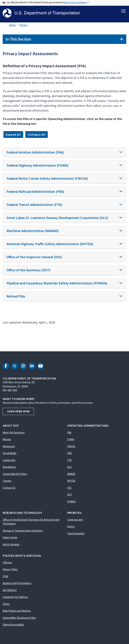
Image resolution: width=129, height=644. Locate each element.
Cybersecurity (75, 520)
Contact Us (9, 488)
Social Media (10, 453)
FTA (69, 460)
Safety (71, 526)
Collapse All (37, 135)
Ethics (6, 604)
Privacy (23, 25)
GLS (69, 467)
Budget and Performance (17, 583)
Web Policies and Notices (17, 611)
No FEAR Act (10, 590)
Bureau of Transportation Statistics (23, 531)
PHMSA (71, 502)
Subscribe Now (18, 411)
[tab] (64, 152)
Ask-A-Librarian (13, 544)
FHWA (71, 439)
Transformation (76, 533)
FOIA (5, 576)
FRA (69, 453)
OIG (69, 488)
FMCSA (71, 446)
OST (70, 495)
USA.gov (7, 562)
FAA (69, 432)
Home (12, 25)
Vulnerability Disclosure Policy (19, 618)
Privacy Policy (10, 569)
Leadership (9, 460)
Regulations (9, 467)
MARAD (71, 474)
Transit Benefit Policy (15, 474)
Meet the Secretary (14, 432)
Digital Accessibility (13, 625)
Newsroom (9, 446)
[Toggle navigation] (123, 11)
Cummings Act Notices (15, 597)
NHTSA (71, 481)
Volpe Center (10, 537)
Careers (7, 481)
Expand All (13, 135)
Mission (7, 439)
